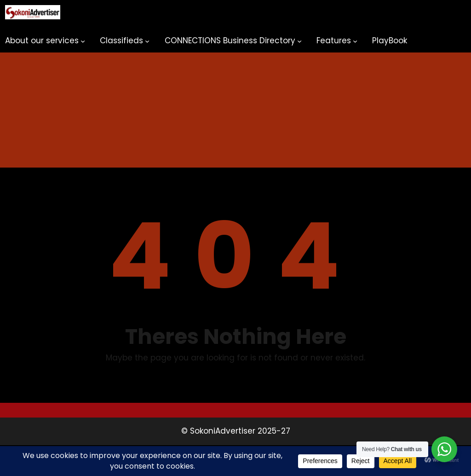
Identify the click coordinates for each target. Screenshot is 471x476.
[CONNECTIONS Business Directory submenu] (299, 41)
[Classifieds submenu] (147, 41)
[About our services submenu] (83, 41)
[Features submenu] (355, 41)
